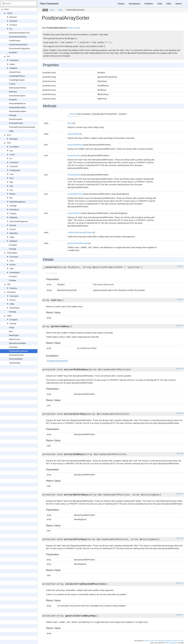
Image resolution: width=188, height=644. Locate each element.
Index (169, 4)
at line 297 (180, 615)
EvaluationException (17, 96)
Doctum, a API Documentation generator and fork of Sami (164, 641)
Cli (11, 159)
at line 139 (180, 369)
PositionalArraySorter (18, 351)
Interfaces (149, 4)
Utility (11, 131)
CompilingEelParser (17, 76)
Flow (9, 143)
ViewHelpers (15, 272)
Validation (13, 68)
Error (9, 135)
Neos (7, 9)
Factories (13, 288)
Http (11, 182)
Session (13, 229)
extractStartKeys (75, 155)
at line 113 (180, 325)
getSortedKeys (74, 134)
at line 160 (180, 413)
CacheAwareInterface (18, 37)
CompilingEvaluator (17, 80)
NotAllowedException (18, 111)
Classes (121, 4)
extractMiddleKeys (76, 145)
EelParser (13, 92)
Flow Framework (49, 4)
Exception (14, 21)
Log (11, 190)
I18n (11, 186)
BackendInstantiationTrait (19, 33)
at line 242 (180, 538)
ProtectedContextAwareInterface (22, 127)
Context (12, 84)
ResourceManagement (19, 221)
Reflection (14, 217)
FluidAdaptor (12, 253)
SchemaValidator (16, 359)
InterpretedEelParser (17, 103)
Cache (10, 13)
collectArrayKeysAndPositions (81, 232)
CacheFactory (15, 41)
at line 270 (180, 583)
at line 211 (180, 494)
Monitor (13, 194)
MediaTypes (14, 335)
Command (14, 162)
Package (13, 115)
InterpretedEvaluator (17, 107)
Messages (14, 139)
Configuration (15, 170)
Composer (14, 166)
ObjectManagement (17, 202)
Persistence (14, 210)
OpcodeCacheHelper (17, 343)
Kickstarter (11, 292)
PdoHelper (13, 347)
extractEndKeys (74, 175)
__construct (73, 114)
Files (11, 331)
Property (13, 214)
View (11, 269)
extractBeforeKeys (76, 194)
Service (13, 265)
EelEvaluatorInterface (18, 88)
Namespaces (135, 4)
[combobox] (19, 4)
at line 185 (180, 453)
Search (178, 4)
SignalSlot (14, 233)
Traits (160, 4)
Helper (12, 64)
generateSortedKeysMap (78, 243)
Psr (11, 29)
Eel (8, 56)
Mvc (11, 198)
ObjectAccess (15, 339)
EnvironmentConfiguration (19, 48)
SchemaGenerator (16, 355)
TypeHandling (15, 363)
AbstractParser (15, 72)
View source (74, 28)
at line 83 (180, 266)
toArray (71, 123)
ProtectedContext (16, 123)
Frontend (13, 25)
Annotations (14, 147)
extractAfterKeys (75, 213)
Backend (13, 17)
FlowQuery (14, 60)
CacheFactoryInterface (18, 45)
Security (13, 225)
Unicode (13, 324)
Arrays (12, 327)
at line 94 (180, 299)
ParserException (16, 119)
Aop (11, 151)
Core (11, 174)
